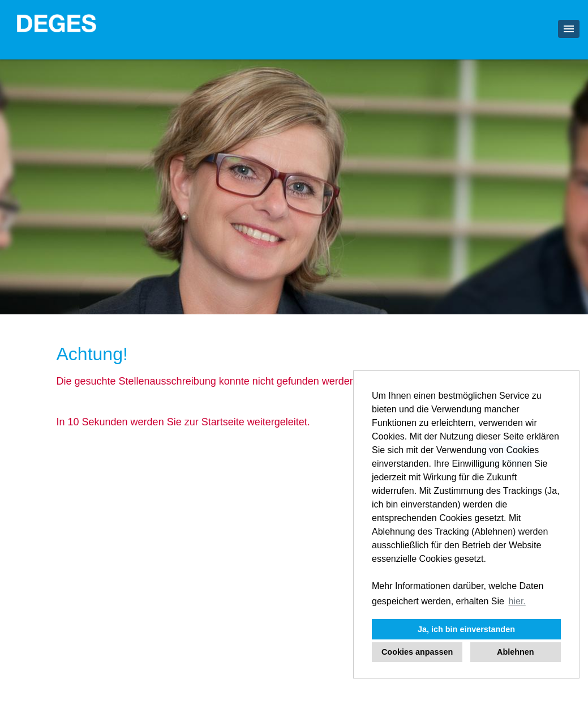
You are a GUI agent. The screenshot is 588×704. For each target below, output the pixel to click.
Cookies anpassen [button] (417, 652)
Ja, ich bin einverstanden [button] (466, 629)
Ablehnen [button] (516, 652)
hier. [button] (517, 601)
